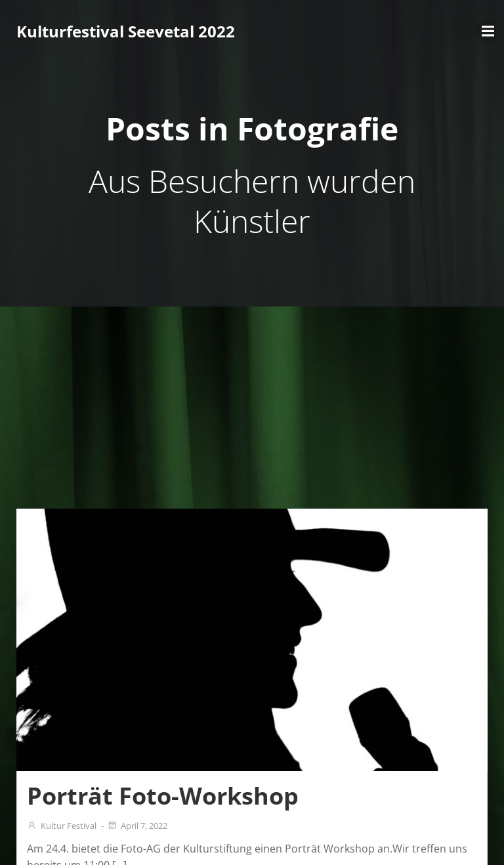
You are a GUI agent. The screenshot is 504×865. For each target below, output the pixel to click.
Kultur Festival (62, 826)
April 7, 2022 (137, 826)
